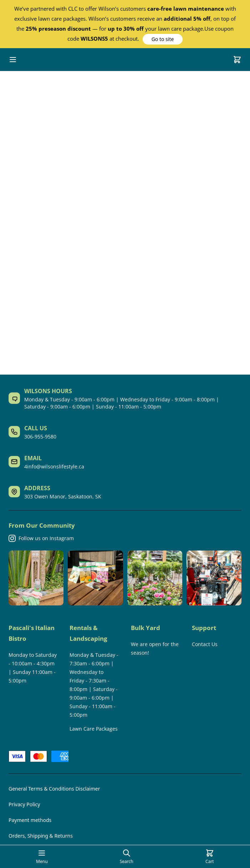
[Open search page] (127, 857)
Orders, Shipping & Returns (41, 836)
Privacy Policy (24, 804)
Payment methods (30, 820)
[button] (163, 39)
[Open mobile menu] (13, 60)
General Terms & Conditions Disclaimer (54, 789)
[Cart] (237, 60)
